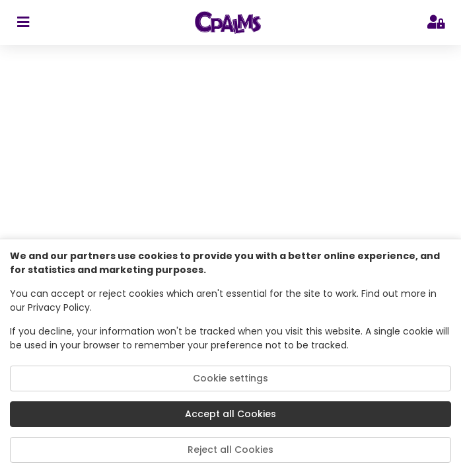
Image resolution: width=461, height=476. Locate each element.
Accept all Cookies (230, 414)
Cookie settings (230, 378)
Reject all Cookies (230, 450)
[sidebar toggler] (23, 22)
